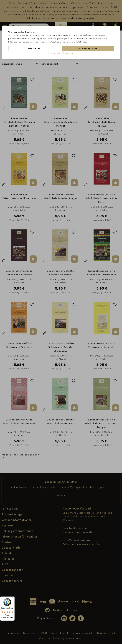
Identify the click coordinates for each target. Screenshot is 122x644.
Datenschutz (54, 53)
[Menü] (13, 598)
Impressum (69, 53)
